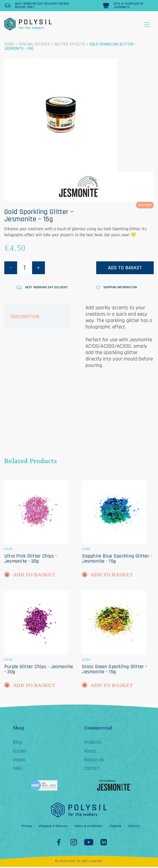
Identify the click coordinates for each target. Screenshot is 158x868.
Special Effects (34, 44)
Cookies (115, 827)
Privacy (27, 827)
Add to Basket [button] (34, 575)
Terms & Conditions (89, 827)
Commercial (98, 728)
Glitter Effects (70, 44)
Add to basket (125, 268)
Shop (9, 44)
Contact (93, 770)
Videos (20, 761)
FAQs (18, 770)
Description (25, 317)
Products (94, 743)
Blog (18, 743)
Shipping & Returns (53, 827)
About (91, 752)
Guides (20, 752)
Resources (95, 761)
